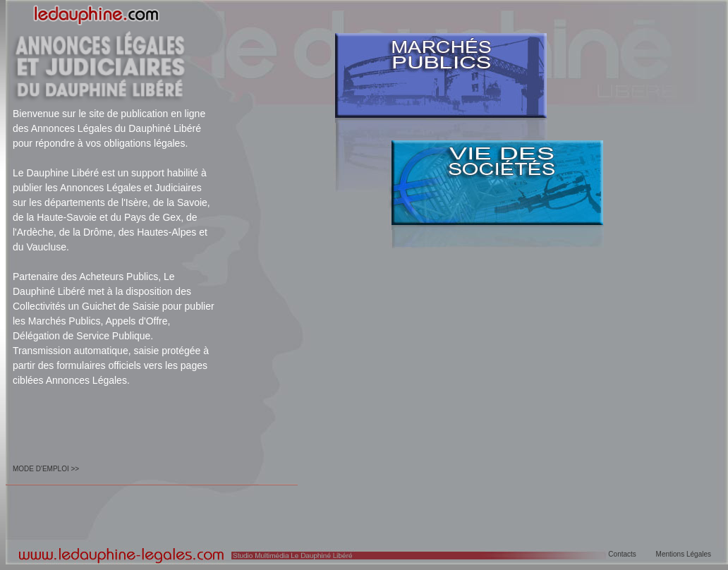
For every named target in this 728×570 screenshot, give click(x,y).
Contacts (622, 554)
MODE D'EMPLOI (41, 469)
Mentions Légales (684, 554)
